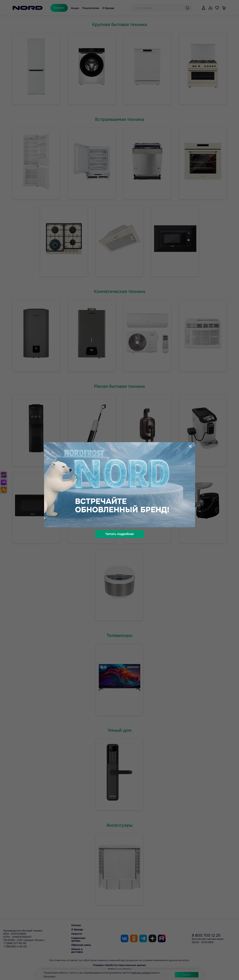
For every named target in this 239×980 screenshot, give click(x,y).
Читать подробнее (120, 534)
